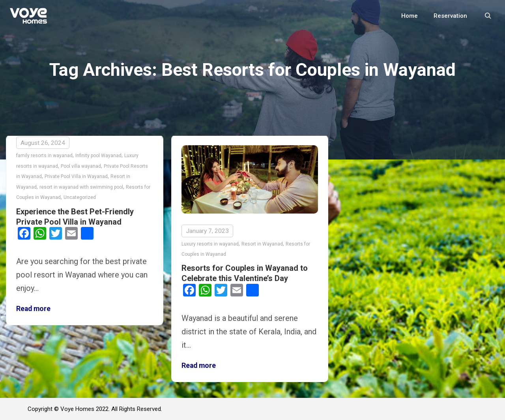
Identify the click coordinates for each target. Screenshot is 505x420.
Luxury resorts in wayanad (210, 244)
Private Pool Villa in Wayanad (76, 176)
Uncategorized (80, 197)
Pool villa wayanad (81, 166)
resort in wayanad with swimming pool (81, 187)
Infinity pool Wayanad (98, 156)
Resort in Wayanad (262, 244)
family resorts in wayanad (44, 156)
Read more (33, 309)
